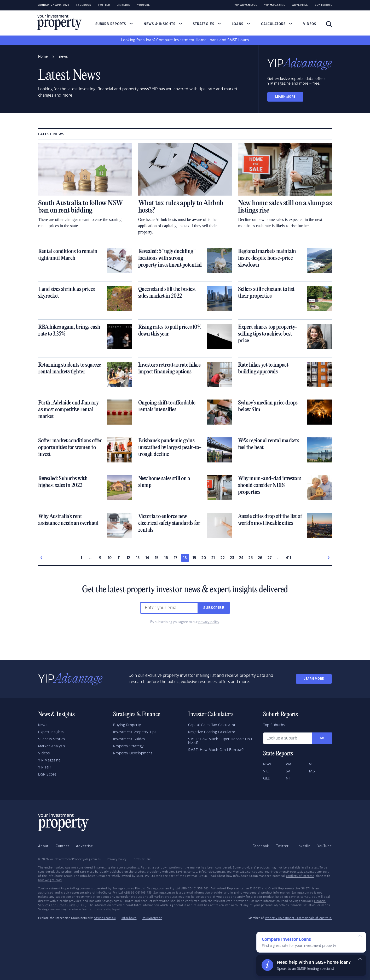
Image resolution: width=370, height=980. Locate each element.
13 (138, 558)
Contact (62, 846)
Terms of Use (141, 859)
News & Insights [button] (163, 24)
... (91, 558)
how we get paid (50, 880)
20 (204, 558)
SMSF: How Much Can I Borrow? (216, 750)
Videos (310, 24)
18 (185, 558)
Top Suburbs (274, 725)
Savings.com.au (105, 918)
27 (270, 558)
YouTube (325, 846)
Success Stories (52, 739)
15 (157, 558)
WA (289, 764)
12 (129, 558)
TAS (312, 771)
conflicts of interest (300, 876)
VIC (266, 771)
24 (241, 558)
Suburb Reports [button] (114, 24)
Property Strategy (128, 746)
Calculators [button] (277, 24)
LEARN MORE (285, 97)
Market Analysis (52, 746)
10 (110, 558)
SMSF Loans (238, 40)
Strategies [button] (207, 24)
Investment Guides (129, 739)
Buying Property (127, 725)
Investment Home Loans (196, 40)
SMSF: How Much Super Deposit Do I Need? (220, 741)
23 (232, 558)
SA (288, 771)
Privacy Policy (117, 859)
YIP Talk (45, 767)
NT (288, 778)
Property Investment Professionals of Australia (298, 918)
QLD (267, 778)
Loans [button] (241, 24)
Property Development (133, 753)
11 (119, 558)
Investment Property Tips (135, 732)
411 (288, 558)
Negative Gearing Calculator (212, 732)
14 (148, 558)
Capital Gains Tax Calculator (212, 725)
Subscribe (214, 608)
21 (213, 558)
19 (195, 558)
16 (166, 558)
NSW (267, 764)
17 (176, 558)
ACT (312, 764)
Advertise (300, 5)
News (43, 725)
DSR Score (47, 774)
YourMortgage (152, 918)
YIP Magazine (275, 5)
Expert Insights (51, 732)
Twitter (104, 5)
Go (322, 738)
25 (251, 558)
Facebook (84, 5)
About (43, 846)
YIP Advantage (246, 5)
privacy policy (209, 622)
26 (260, 558)
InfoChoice (129, 918)
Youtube (144, 5)
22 (223, 558)
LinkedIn (124, 5)
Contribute (324, 5)
